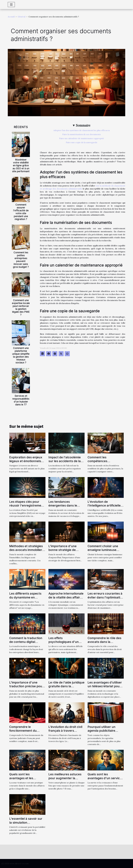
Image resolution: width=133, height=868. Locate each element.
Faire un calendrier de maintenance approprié (82, 138)
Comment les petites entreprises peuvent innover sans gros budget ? (21, 260)
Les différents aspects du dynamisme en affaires (25, 597)
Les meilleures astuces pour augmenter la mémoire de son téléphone (65, 780)
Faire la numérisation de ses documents (82, 134)
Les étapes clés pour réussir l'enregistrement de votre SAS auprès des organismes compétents (27, 507)
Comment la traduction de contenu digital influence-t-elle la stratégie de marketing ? (27, 644)
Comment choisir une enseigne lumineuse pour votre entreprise (103, 550)
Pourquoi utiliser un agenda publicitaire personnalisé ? (102, 731)
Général (22, 17)
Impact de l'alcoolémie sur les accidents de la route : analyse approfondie (65, 463)
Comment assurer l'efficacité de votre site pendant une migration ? (21, 212)
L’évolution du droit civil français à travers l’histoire (65, 731)
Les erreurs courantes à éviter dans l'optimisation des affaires (106, 597)
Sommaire (83, 125)
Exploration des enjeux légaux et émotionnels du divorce (26, 461)
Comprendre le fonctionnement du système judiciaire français (23, 733)
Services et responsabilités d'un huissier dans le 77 (21, 400)
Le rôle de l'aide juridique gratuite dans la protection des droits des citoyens (66, 688)
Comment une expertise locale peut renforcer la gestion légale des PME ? (21, 307)
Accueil (11, 17)
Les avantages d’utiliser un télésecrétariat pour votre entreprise (105, 686)
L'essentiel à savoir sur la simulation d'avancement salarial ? (26, 822)
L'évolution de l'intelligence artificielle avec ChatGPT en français (104, 507)
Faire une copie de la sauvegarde (82, 142)
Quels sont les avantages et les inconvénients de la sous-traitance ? (23, 780)
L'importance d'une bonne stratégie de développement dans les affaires (66, 552)
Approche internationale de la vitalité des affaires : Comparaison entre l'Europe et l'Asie (66, 599)
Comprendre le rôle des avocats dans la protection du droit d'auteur (104, 644)
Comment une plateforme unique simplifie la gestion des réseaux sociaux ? (21, 355)
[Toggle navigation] (11, 5)
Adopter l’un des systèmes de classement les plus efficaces (82, 130)
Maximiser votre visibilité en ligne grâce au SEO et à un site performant (21, 165)
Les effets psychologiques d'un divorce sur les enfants (65, 642)
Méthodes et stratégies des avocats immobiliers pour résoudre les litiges (27, 550)
